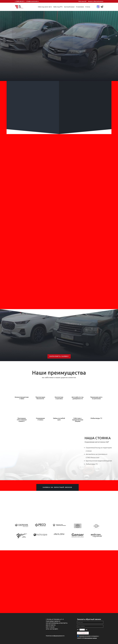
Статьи (88, 7)
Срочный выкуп (69, 7)
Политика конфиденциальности (55, 636)
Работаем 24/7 (82, 1)
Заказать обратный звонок (96, 1)
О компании (80, 7)
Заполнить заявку (59, 356)
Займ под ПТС (58, 7)
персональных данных (91, 638)
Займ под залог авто (45, 7)
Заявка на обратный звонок (57, 487)
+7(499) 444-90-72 (20, 1)
